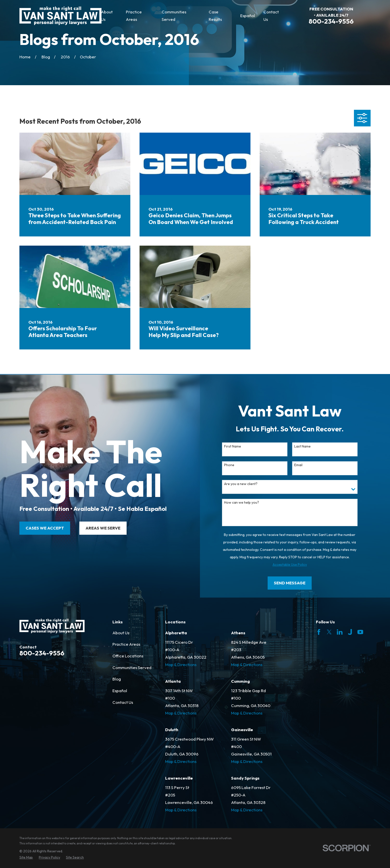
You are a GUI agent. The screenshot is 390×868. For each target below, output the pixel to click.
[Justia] (350, 632)
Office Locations (128, 656)
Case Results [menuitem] (215, 16)
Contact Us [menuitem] (271, 16)
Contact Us (123, 702)
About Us (121, 633)
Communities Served (132, 667)
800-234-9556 (331, 21)
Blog (117, 679)
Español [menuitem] (248, 16)
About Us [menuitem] (107, 16)
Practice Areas (126, 644)
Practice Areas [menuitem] (134, 16)
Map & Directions (181, 664)
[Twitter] (329, 632)
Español (120, 691)
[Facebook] (319, 632)
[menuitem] (26, 857)
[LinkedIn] (340, 632)
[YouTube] (360, 632)
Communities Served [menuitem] (174, 16)
